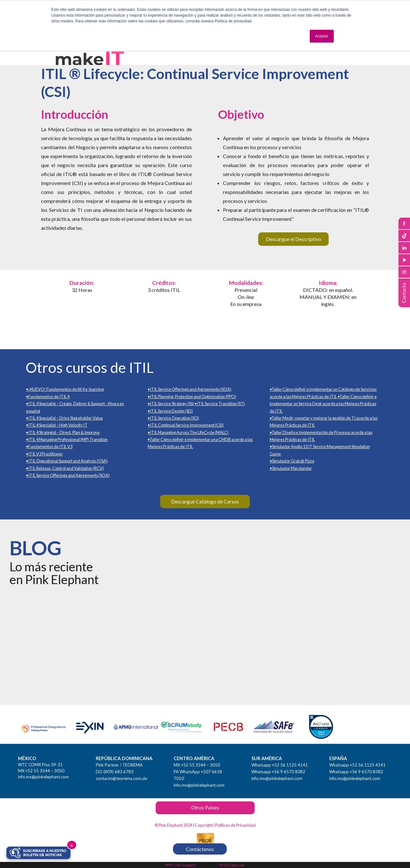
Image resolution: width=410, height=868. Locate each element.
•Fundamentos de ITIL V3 (49, 446)
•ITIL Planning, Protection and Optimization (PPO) (192, 397)
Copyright (204, 825)
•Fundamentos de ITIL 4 (48, 397)
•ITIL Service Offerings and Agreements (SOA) (68, 475)
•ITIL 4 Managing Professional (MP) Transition (67, 439)
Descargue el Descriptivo (294, 239)
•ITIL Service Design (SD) (170, 411)
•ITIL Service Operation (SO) (173, 418)
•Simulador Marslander (291, 468)
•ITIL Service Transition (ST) (220, 404)
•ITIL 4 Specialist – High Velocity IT (57, 425)
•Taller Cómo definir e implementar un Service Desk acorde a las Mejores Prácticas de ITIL (323, 404)
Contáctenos (200, 849)
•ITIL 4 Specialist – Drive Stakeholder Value (64, 418)
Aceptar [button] (322, 36)
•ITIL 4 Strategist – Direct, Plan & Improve (63, 432)
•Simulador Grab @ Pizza (292, 461)
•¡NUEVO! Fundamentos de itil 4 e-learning (65, 389)
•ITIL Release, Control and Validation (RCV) (65, 468)
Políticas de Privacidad (235, 825)
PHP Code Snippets (181, 865)
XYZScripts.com (232, 865)
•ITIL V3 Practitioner (44, 454)
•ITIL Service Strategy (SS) (171, 404)
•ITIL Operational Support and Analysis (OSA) (67, 461)
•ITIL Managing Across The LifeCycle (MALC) (188, 432)
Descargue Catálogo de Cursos (205, 501)
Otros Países (205, 808)
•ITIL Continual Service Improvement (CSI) (186, 425)
